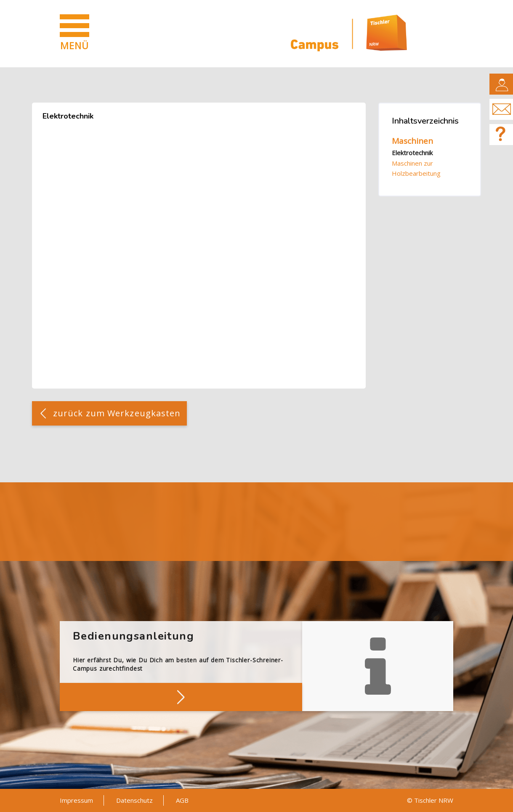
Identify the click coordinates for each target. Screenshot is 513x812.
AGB (182, 800)
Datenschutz (134, 800)
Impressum (76, 800)
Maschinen (412, 141)
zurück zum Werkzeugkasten (117, 413)
